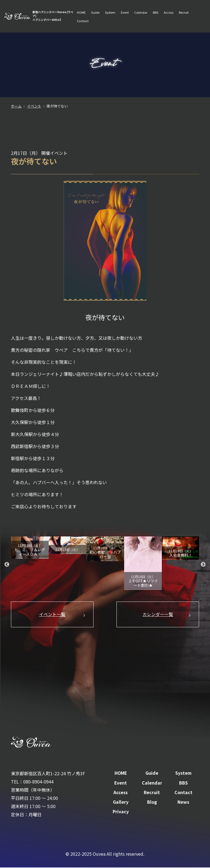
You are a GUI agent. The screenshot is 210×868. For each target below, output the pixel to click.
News (183, 803)
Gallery (121, 803)
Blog (152, 803)
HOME (81, 13)
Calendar (141, 13)
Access (169, 13)
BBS (156, 13)
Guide (95, 13)
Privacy (121, 812)
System (110, 13)
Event (125, 13)
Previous (7, 564)
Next (203, 564)
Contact (83, 21)
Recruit (184, 13)
